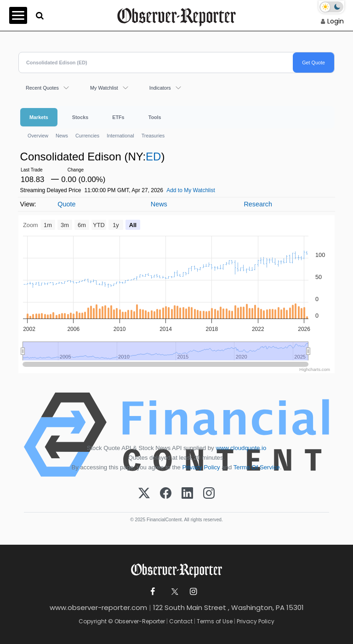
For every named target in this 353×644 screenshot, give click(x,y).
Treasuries (153, 136)
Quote (66, 204)
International (120, 136)
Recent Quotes (42, 88)
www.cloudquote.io (241, 448)
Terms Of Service (257, 467)
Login (336, 21)
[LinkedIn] (187, 494)
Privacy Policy (201, 467)
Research (258, 204)
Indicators (160, 88)
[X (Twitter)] (144, 494)
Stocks (80, 117)
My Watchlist (104, 88)
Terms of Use (215, 621)
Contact (181, 621)
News (62, 136)
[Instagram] (209, 494)
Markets (39, 117)
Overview (38, 136)
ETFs (118, 117)
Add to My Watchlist (191, 190)
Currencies (87, 136)
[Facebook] (166, 494)
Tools (155, 117)
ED (153, 157)
